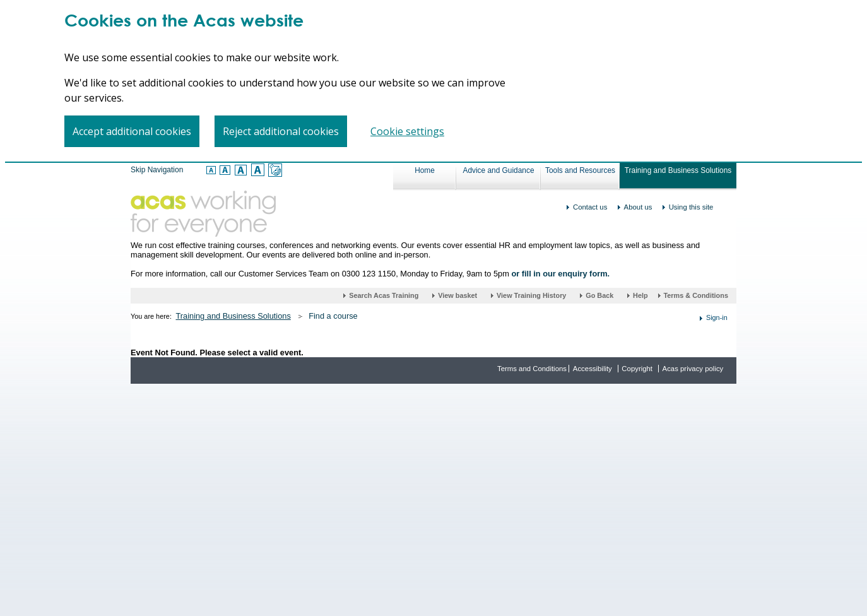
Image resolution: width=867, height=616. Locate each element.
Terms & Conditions (696, 295)
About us (638, 207)
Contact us (590, 207)
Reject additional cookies (281, 131)
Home (425, 170)
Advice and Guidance (498, 170)
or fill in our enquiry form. (560, 274)
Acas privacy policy (693, 369)
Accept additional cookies (132, 131)
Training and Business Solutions (678, 170)
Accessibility (593, 369)
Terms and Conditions (532, 369)
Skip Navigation (157, 170)
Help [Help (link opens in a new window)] (641, 295)
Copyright (637, 369)
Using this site (691, 207)
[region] (433, 81)
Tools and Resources (580, 170)
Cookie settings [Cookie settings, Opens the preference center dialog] (407, 131)
